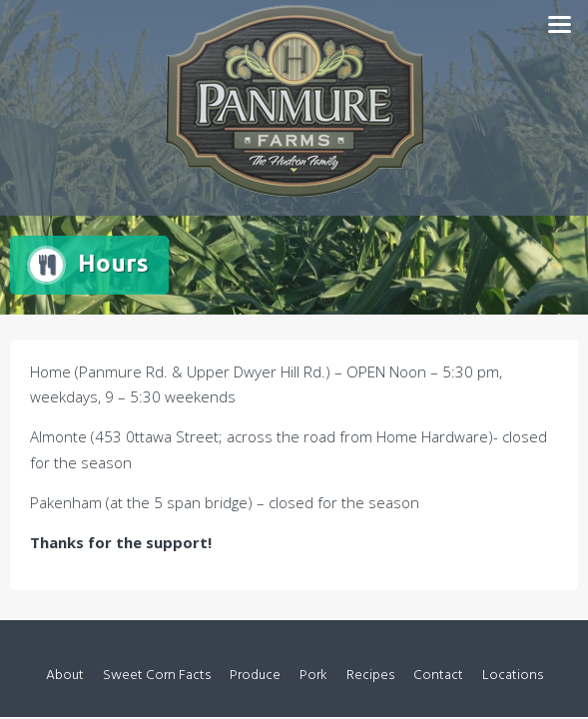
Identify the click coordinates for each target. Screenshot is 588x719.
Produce (255, 676)
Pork (313, 676)
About (65, 676)
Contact (438, 676)
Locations (513, 676)
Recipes (370, 676)
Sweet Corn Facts (157, 676)
